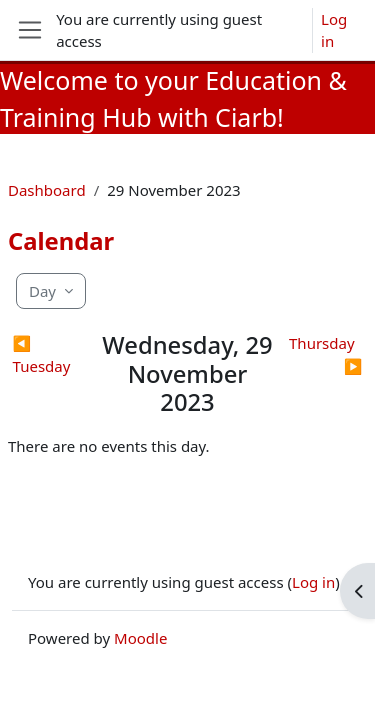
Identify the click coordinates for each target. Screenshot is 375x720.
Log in (334, 30)
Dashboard (47, 190)
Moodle (140, 638)
